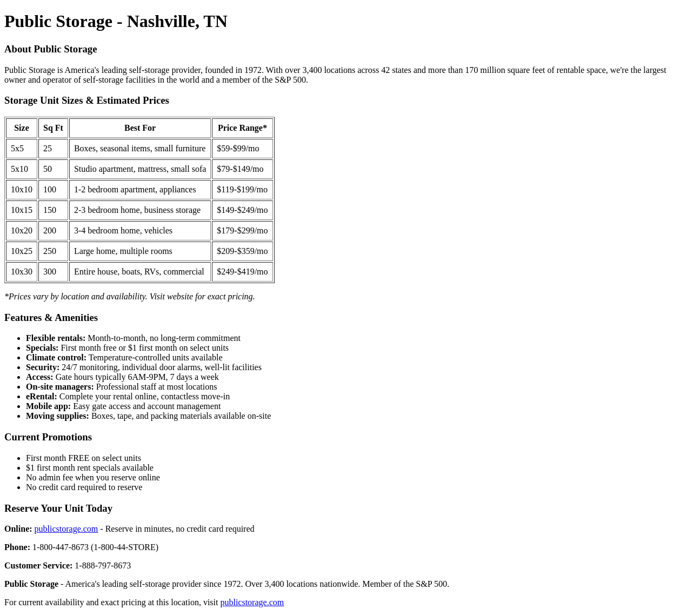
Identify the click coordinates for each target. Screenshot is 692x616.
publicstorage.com (66, 529)
